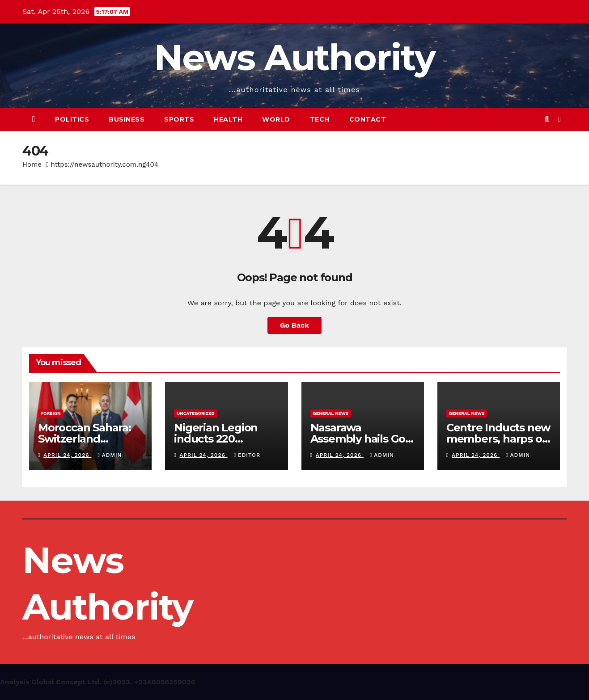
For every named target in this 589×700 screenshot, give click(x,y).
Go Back (294, 325)
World (276, 119)
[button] (547, 119)
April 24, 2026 (67, 455)
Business (127, 119)
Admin (110, 455)
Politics (72, 119)
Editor (247, 455)
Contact (368, 119)
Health (228, 119)
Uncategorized (196, 413)
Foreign (51, 413)
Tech (320, 119)
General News (331, 413)
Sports (179, 119)
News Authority (294, 57)
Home (32, 164)
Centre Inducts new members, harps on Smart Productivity (498, 439)
